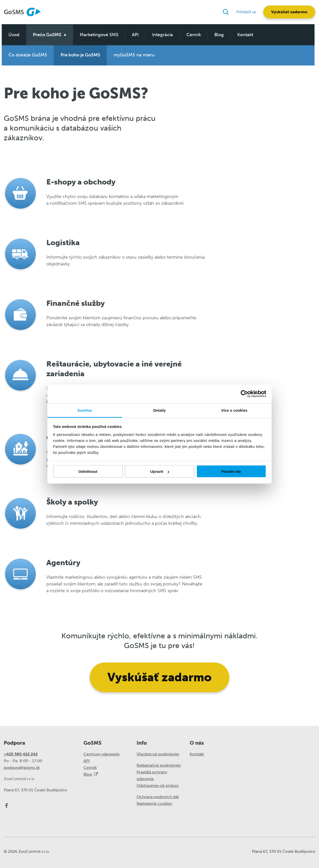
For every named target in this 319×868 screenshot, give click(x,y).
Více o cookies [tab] (234, 410)
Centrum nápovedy (102, 754)
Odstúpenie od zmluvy (158, 785)
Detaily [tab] (159, 410)
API (133, 34)
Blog (217, 34)
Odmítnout (88, 471)
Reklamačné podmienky (159, 765)
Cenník (192, 34)
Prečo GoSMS (45, 34)
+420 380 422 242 (21, 754)
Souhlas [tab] (85, 410)
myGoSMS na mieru (132, 55)
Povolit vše (231, 471)
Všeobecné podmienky (158, 754)
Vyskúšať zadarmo (289, 12)
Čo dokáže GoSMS (26, 55)
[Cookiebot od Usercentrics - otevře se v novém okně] (244, 394)
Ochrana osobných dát (158, 796)
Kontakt (243, 34)
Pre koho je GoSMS (79, 55)
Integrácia (161, 34)
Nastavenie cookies (154, 803)
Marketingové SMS (97, 34)
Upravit (160, 471)
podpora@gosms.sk (22, 767)
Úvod (12, 34)
